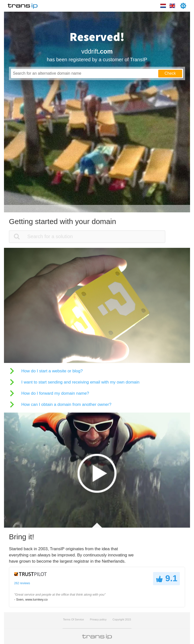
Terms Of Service (73, 619)
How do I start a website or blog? (52, 371)
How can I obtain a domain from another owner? (66, 404)
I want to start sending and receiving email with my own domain (80, 382)
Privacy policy (98, 619)
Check (170, 73)
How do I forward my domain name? (55, 393)
